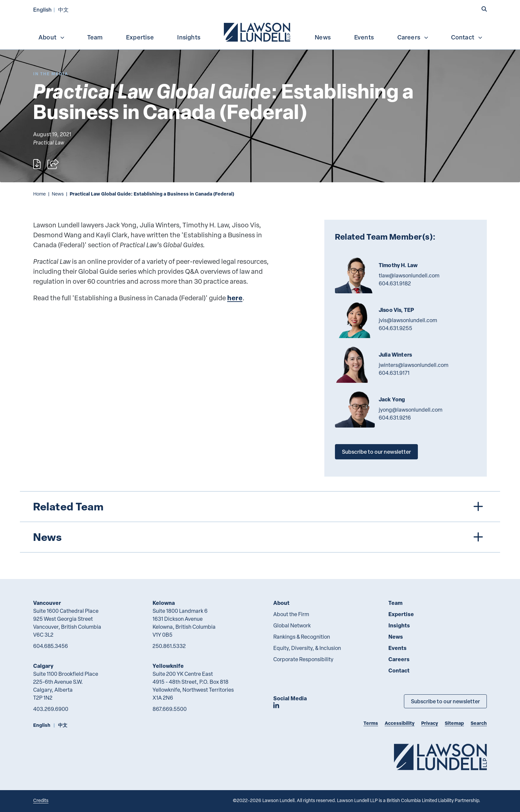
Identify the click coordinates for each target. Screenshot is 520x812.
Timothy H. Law (398, 265)
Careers (413, 37)
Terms (371, 723)
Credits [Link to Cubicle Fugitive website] (41, 800)
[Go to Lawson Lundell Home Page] (440, 757)
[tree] (260, 522)
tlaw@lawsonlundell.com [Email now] (409, 275)
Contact (467, 37)
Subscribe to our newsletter (376, 452)
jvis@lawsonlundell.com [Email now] (408, 320)
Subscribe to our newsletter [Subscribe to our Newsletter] (445, 701)
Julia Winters (395, 355)
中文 (63, 9)
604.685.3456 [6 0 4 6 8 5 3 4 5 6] (51, 646)
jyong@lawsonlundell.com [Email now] (411, 410)
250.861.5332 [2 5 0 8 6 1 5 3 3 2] (169, 646)
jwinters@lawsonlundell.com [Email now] (414, 365)
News (323, 37)
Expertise (140, 37)
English (42, 9)
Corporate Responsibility (303, 659)
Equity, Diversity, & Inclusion (307, 648)
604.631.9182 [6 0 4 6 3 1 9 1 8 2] (395, 283)
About (52, 37)
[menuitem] (258, 31)
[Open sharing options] (53, 164)
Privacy (430, 723)
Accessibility (400, 723)
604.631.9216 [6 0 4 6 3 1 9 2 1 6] (395, 418)
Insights (189, 37)
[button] (484, 9)
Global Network (292, 625)
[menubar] (260, 31)
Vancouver (47, 603)
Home (39, 194)
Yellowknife (168, 666)
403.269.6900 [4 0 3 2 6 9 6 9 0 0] (51, 709)
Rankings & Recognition (302, 637)
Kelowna (164, 603)
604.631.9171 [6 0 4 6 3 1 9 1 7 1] (394, 373)
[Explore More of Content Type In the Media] (51, 74)
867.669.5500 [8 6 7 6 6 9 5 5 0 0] (170, 709)
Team (95, 37)
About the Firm (291, 614)
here (235, 298)
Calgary (43, 666)
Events (364, 37)
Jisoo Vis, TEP (396, 310)
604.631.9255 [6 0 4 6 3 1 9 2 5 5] (395, 328)
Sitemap (454, 723)
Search (479, 723)
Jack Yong (392, 399)
